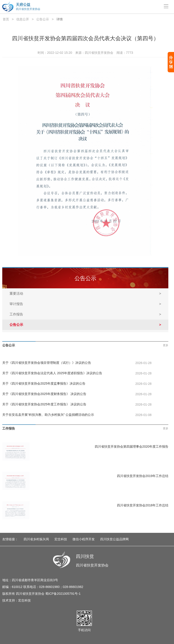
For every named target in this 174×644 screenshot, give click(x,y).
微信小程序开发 (84, 539)
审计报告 (85, 304)
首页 (6, 19)
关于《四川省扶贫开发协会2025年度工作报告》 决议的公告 (44, 404)
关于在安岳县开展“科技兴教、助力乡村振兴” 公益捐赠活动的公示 (48, 415)
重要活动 (85, 294)
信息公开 (23, 19)
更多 (166, 345)
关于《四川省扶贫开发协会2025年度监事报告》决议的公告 (44, 383)
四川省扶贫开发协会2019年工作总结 (143, 476)
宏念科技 (61, 539)
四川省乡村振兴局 (36, 539)
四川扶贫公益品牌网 (114, 539)
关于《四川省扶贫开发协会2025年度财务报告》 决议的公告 (44, 394)
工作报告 (85, 314)
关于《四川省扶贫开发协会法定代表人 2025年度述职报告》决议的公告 (52, 373)
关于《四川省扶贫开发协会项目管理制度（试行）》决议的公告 (47, 363)
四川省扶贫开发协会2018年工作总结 (143, 505)
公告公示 (43, 19)
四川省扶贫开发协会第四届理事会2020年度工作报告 (132, 447)
